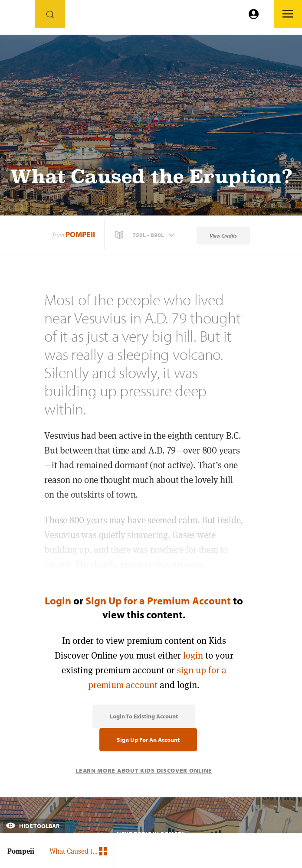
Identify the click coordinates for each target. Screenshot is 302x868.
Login (58, 600)
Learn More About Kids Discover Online (144, 770)
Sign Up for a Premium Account (158, 600)
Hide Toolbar (33, 826)
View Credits (223, 236)
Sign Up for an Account (148, 740)
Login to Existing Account (144, 716)
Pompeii (80, 234)
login (193, 655)
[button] (146, 235)
